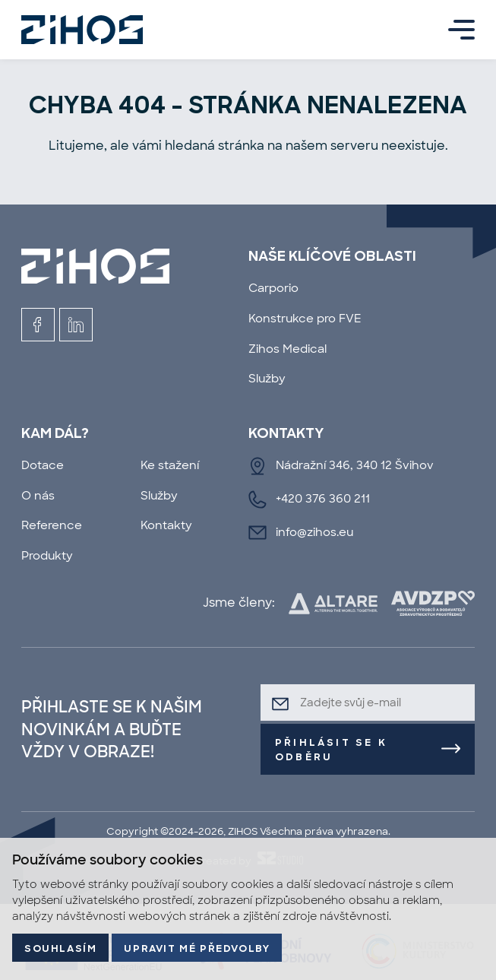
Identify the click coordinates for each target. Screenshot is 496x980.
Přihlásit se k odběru (331, 750)
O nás (38, 496)
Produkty (47, 556)
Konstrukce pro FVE (305, 319)
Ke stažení (170, 465)
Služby (267, 379)
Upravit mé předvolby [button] (197, 949)
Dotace (43, 465)
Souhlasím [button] (60, 949)
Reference (52, 525)
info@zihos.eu (314, 532)
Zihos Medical (287, 349)
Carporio (273, 288)
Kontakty (166, 525)
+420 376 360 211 (323, 499)
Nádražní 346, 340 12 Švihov (355, 465)
